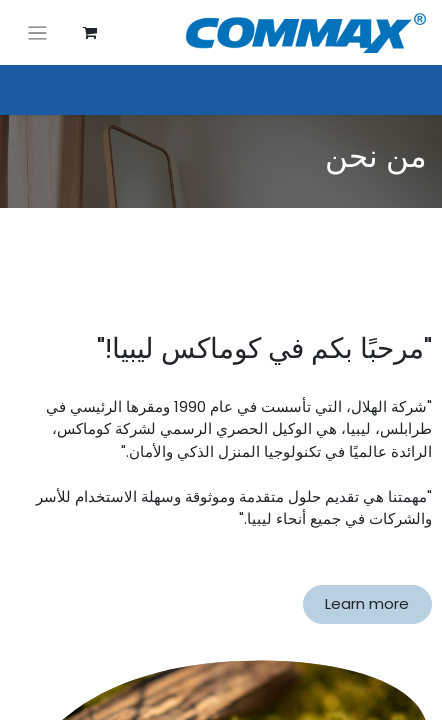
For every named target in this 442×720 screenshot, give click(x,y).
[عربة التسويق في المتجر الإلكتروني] (90, 33)
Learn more (367, 603)
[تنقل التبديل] (37, 32)
